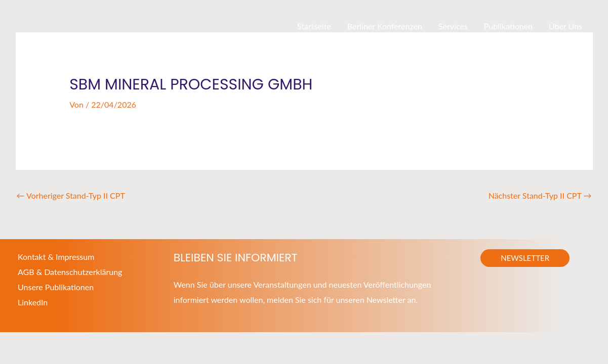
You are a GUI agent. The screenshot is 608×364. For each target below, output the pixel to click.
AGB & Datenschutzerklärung (70, 272)
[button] (525, 258)
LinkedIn (33, 302)
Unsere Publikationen (56, 287)
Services (453, 26)
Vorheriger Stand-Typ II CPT (71, 195)
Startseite (314, 26)
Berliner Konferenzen (385, 26)
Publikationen (508, 26)
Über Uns (565, 26)
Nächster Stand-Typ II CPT (540, 195)
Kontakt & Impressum (56, 257)
